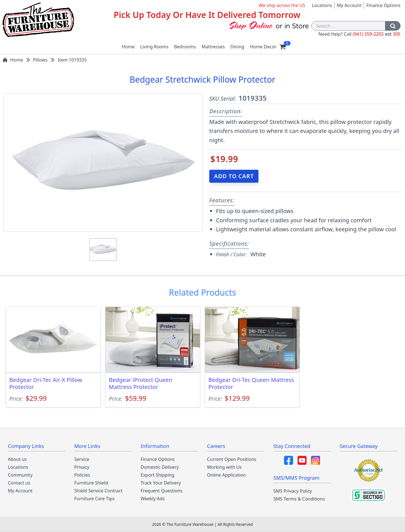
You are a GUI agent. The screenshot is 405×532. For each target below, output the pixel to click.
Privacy (82, 467)
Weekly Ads (153, 499)
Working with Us (224, 467)
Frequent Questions (161, 491)
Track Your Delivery (161, 483)
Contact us (19, 483)
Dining (237, 47)
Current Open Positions (232, 459)
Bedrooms (185, 47)
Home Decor (263, 47)
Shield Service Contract (98, 491)
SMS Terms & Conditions (299, 499)
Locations (322, 5)
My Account (349, 5)
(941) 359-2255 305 (377, 34)
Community (20, 475)
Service (82, 459)
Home (128, 47)
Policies (82, 475)
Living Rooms (155, 47)
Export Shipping (157, 475)
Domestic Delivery (160, 467)
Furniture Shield (91, 483)
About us (17, 459)
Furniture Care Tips (94, 499)
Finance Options (383, 5)
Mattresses (213, 47)
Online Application (226, 475)
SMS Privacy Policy (293, 491)
